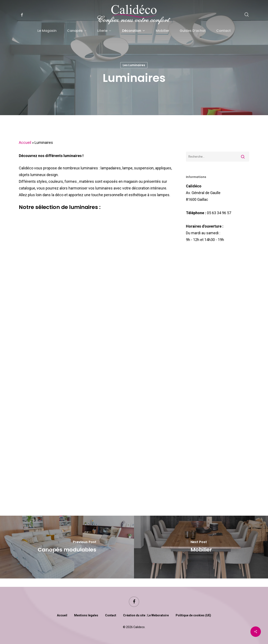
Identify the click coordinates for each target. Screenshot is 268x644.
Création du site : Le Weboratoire (146, 615)
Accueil (25, 142)
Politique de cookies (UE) (193, 615)
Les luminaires (134, 65)
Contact (111, 615)
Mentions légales (86, 615)
